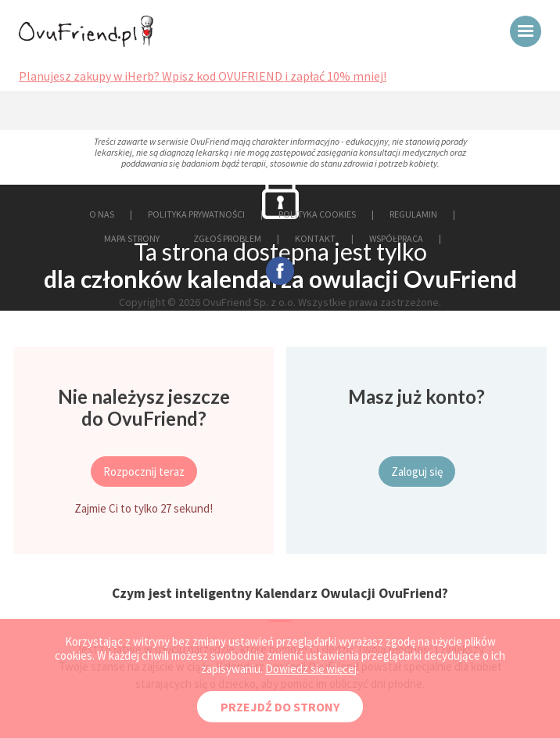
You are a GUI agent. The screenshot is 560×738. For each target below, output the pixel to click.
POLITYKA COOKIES (317, 214)
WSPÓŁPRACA (396, 238)
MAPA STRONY (132, 238)
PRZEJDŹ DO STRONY (280, 707)
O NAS (102, 214)
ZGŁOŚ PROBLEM (227, 238)
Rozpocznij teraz (144, 472)
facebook (280, 271)
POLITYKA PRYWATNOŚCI (196, 214)
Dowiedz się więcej (311, 669)
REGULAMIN (413, 214)
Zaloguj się (417, 472)
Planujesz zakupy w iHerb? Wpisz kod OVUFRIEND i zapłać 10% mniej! (203, 76)
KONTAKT (315, 238)
